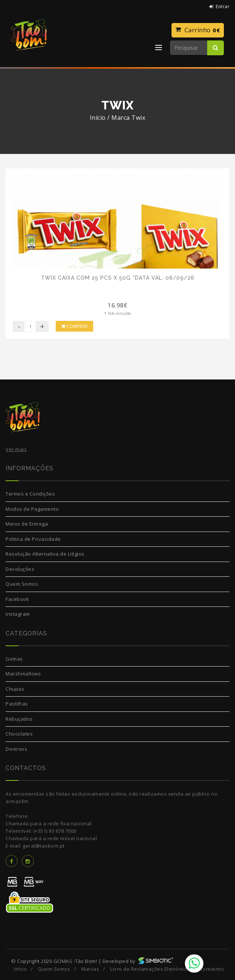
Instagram (18, 614)
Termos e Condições (30, 494)
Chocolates (19, 734)
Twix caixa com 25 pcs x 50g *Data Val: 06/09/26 (118, 278)
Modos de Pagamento (32, 509)
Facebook (17, 599)
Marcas (90, 969)
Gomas (14, 659)
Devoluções (20, 569)
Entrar (220, 6)
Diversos (16, 749)
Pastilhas (17, 704)
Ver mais (16, 449)
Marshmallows (23, 674)
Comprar (74, 326)
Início (98, 118)
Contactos (212, 969)
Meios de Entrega (27, 524)
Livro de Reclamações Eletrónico (149, 969)
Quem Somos (22, 584)
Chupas (15, 689)
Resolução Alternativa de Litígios (45, 554)
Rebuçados (19, 719)
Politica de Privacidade (33, 539)
